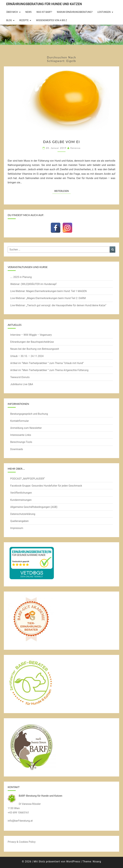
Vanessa (75, 148)
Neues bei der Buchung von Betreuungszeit (35, 349)
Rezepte (24, 20)
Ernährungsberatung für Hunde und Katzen (44, 4)
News (29, 12)
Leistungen (104, 12)
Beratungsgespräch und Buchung (29, 414)
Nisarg (97, 862)
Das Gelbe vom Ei (61, 142)
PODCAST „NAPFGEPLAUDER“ (28, 479)
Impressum (17, 528)
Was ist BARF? (44, 12)
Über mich (12, 12)
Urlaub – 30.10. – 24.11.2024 (27, 356)
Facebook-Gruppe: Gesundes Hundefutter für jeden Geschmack (46, 486)
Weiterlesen (63, 191)
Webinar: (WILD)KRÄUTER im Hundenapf (33, 284)
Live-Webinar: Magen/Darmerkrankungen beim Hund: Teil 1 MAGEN (48, 291)
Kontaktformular (20, 421)
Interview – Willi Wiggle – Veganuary (31, 335)
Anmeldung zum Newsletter (26, 428)
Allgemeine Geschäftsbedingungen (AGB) (34, 507)
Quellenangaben (19, 521)
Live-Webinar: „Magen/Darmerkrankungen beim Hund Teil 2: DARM (48, 298)
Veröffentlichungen (21, 493)
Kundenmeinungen (21, 500)
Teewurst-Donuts (20, 377)
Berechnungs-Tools (21, 442)
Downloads (17, 449)
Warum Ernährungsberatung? (75, 12)
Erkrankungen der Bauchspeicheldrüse (32, 342)
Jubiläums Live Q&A (22, 384)
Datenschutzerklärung (23, 514)
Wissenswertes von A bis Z (51, 20)
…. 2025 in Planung (21, 277)
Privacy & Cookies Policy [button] (22, 842)
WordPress (73, 862)
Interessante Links (21, 435)
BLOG (9, 20)
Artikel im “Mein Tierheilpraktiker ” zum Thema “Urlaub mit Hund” (47, 363)
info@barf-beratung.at (20, 821)
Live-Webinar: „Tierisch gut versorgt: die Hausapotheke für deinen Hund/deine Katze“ (58, 305)
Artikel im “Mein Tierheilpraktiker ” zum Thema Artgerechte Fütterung (49, 370)
